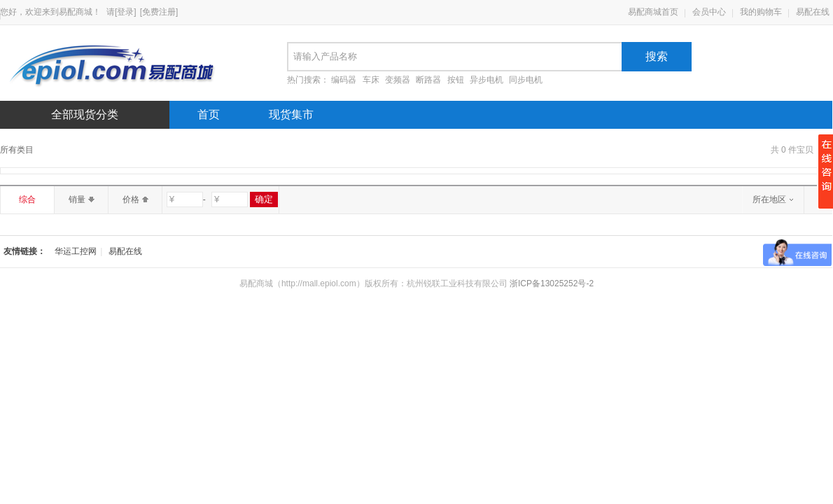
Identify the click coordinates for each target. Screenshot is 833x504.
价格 (135, 199)
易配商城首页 (653, 12)
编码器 (344, 80)
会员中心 (709, 12)
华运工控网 (76, 251)
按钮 (456, 80)
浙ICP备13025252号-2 (552, 283)
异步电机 (486, 80)
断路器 (428, 80)
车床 (371, 80)
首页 (209, 114)
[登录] (126, 12)
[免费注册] (159, 12)
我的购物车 (761, 12)
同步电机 (526, 80)
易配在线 (813, 12)
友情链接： (24, 251)
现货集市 (291, 114)
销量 (82, 199)
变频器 (398, 80)
